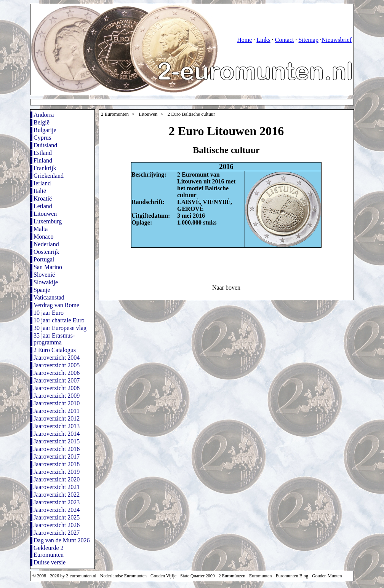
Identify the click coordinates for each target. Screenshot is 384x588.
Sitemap (308, 40)
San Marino (48, 267)
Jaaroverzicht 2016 (57, 449)
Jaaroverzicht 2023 (57, 502)
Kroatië (43, 198)
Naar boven (226, 288)
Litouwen (45, 214)
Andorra (44, 115)
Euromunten (260, 576)
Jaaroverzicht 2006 (57, 373)
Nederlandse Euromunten (123, 576)
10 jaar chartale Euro (59, 320)
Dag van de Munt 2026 (62, 540)
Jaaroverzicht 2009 (57, 396)
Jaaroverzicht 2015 (57, 441)
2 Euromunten (115, 114)
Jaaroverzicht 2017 (57, 457)
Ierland (42, 183)
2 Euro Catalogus (55, 350)
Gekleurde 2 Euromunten (49, 551)
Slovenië (44, 275)
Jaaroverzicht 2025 (57, 517)
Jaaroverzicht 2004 (57, 358)
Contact (285, 40)
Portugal (44, 259)
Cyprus (42, 138)
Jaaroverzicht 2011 (57, 411)
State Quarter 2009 (198, 576)
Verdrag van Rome (56, 305)
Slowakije (46, 282)
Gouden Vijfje (163, 576)
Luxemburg (48, 221)
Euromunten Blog (292, 576)
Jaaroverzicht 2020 (57, 479)
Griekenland (49, 176)
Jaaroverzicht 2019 (57, 472)
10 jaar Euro (49, 313)
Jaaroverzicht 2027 (57, 533)
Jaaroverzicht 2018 (57, 464)
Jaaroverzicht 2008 (57, 388)
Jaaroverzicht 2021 (57, 487)
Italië (40, 191)
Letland (43, 206)
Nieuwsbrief (337, 40)
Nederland (46, 244)
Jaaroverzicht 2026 (57, 525)
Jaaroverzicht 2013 (57, 426)
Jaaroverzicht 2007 (57, 380)
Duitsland (45, 145)
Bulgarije (45, 130)
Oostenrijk (46, 252)
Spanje (42, 290)
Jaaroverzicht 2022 (57, 495)
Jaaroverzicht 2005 (57, 365)
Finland (43, 160)
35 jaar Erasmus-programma (54, 339)
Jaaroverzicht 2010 (57, 403)
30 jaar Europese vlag (60, 328)
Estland (43, 153)
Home (244, 40)
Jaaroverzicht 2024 (57, 510)
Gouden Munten (327, 576)
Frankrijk (45, 168)
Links (263, 40)
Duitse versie (50, 562)
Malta (41, 229)
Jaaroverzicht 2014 (57, 434)
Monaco (43, 237)
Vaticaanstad (49, 297)
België (42, 122)
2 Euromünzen (232, 576)
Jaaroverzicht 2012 (57, 418)
